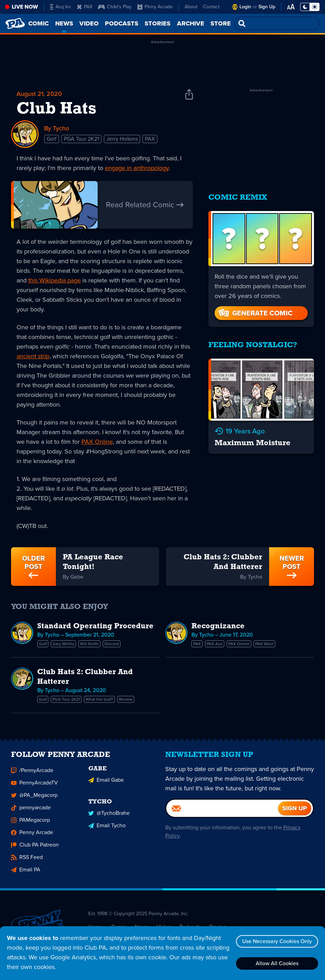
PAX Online (97, 442)
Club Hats (56, 109)
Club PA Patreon (35, 848)
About (191, 7)
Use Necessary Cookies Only (277, 941)
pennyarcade (31, 811)
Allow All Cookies (277, 963)
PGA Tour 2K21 (81, 139)
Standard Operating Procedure (95, 626)
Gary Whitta (63, 644)
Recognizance (218, 626)
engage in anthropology (137, 168)
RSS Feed (27, 860)
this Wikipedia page (55, 280)
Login (245, 7)
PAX (85, 7)
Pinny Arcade (155, 7)
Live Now (25, 7)
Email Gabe (106, 783)
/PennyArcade (32, 773)
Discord (112, 644)
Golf (52, 139)
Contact (211, 7)
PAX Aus (215, 644)
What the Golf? (99, 699)
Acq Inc (61, 7)
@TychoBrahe (109, 816)
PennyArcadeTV (35, 786)
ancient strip (33, 356)
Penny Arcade (32, 835)
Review (126, 699)
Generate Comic (255, 313)
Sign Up (267, 7)
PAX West (264, 644)
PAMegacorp (31, 823)
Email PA (26, 873)
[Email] (222, 811)
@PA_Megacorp (34, 798)
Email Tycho (107, 828)
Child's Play (115, 7)
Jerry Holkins (122, 139)
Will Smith (89, 644)
